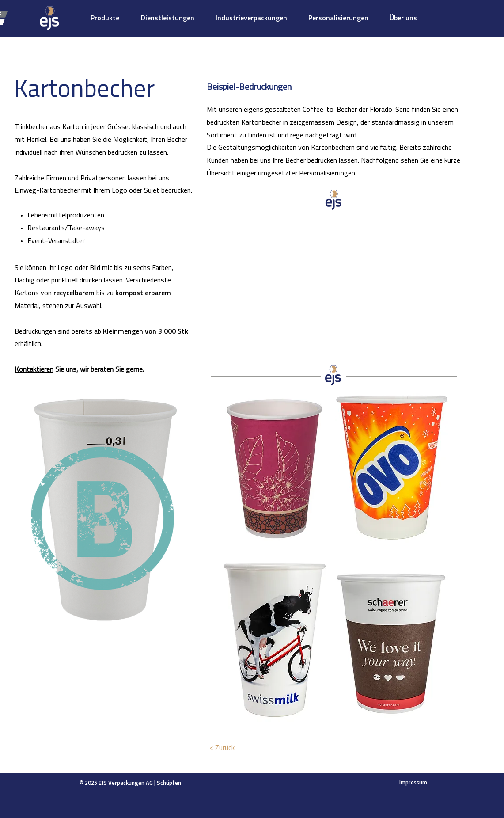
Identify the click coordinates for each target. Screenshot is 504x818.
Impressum (413, 783)
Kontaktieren (34, 370)
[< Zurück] (222, 748)
